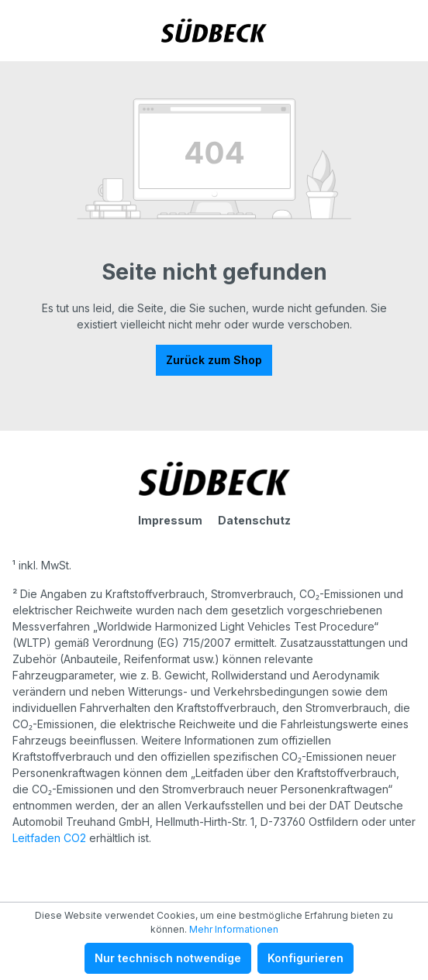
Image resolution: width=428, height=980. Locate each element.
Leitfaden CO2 (49, 838)
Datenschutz (254, 520)
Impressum (170, 520)
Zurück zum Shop (214, 360)
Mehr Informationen (234, 929)
